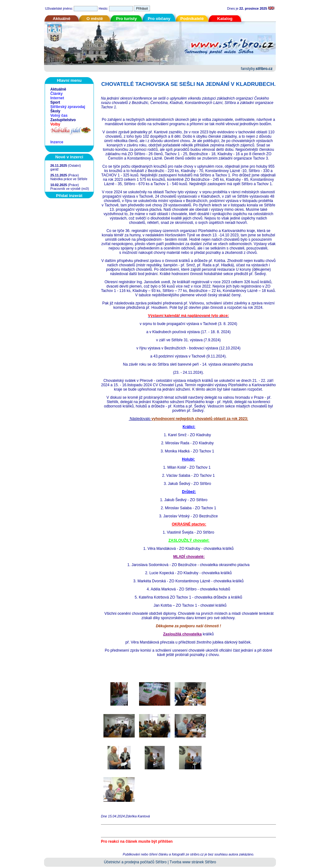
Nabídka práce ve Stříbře (69, 179)
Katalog (225, 19)
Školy (55, 111)
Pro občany (159, 19)
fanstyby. (257, 69)
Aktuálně (62, 19)
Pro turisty (126, 19)
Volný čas (59, 116)
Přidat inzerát (69, 196)
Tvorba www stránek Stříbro (193, 862)
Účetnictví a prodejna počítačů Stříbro (135, 862)
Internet (57, 98)
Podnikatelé (192, 19)
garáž (55, 169)
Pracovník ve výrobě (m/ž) (70, 189)
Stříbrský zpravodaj (68, 107)
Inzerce (57, 142)
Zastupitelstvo (63, 120)
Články (56, 94)
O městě (95, 19)
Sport (55, 102)
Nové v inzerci (69, 157)
